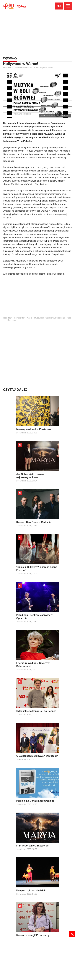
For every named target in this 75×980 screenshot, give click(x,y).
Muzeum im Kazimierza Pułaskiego (49, 318)
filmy (10, 318)
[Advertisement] (37, 297)
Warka (29, 318)
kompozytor (19, 318)
